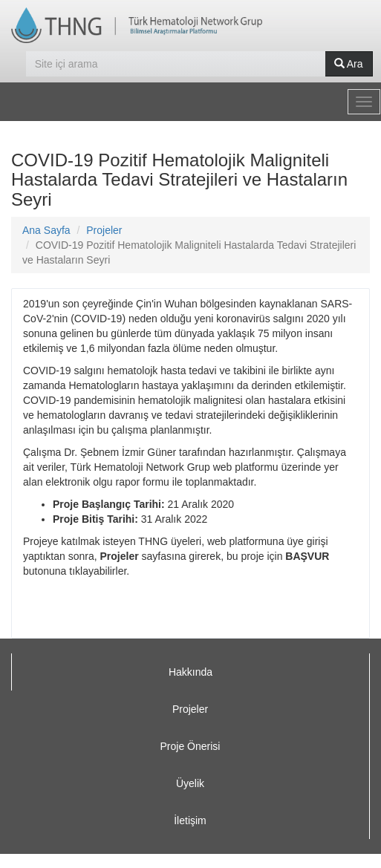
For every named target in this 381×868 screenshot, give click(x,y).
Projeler (104, 230)
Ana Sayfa (46, 230)
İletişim (190, 820)
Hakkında (190, 672)
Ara (349, 64)
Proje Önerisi (190, 746)
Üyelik (190, 783)
